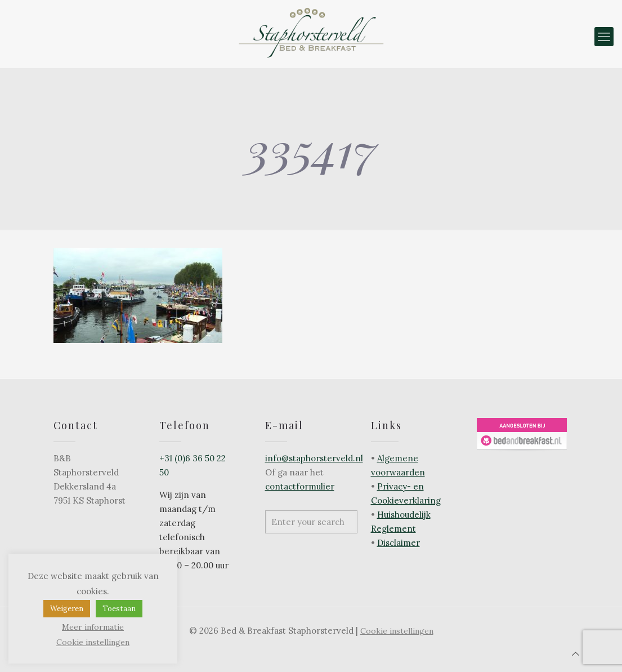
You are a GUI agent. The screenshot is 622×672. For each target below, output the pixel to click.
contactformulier (300, 486)
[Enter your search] (311, 522)
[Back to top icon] (576, 654)
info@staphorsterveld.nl (314, 458)
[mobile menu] (604, 37)
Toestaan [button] (119, 609)
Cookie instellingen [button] (397, 631)
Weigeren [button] (67, 609)
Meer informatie (93, 627)
